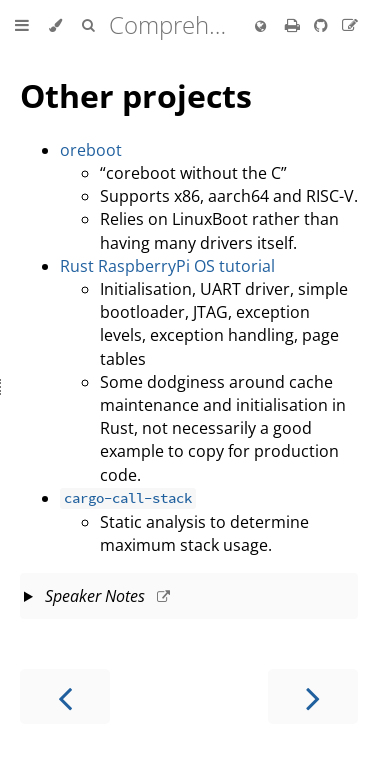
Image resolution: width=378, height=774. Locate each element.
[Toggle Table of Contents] (22, 26)
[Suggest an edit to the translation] (350, 25)
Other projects (136, 95)
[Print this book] (294, 25)
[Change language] (260, 27)
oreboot (91, 150)
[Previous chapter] (65, 696)
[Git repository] (323, 25)
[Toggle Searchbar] (88, 26)
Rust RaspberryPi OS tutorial (167, 266)
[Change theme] (55, 26)
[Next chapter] (313, 696)
